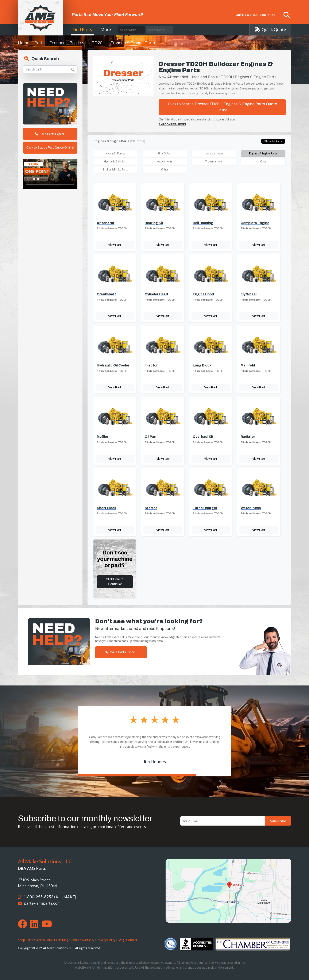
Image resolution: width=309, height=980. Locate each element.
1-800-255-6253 (262, 15)
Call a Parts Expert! (50, 134)
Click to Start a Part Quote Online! (50, 147)
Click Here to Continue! (115, 582)
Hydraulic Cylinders (115, 162)
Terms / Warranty (82, 940)
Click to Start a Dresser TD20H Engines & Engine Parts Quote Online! (222, 107)
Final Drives (165, 153)
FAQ (121, 940)
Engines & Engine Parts (263, 153)
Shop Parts (26, 940)
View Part (115, 245)
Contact (132, 940)
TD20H (99, 43)
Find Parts (82, 29)
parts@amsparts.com (42, 903)
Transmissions (214, 162)
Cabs (263, 162)
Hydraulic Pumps (115, 153)
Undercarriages (214, 153)
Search (40, 940)
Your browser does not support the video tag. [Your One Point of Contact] (50, 174)
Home (24, 43)
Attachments (165, 162)
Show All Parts (273, 141)
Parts (39, 43)
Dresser (57, 43)
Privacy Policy (106, 940)
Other (165, 170)
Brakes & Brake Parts (115, 170)
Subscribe (278, 821)
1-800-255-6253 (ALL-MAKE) (50, 897)
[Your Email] (223, 821)
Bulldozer (78, 43)
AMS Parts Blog (58, 940)
